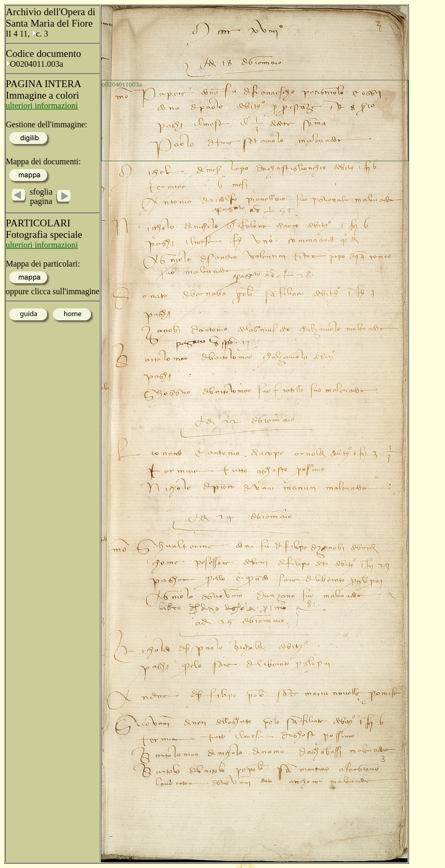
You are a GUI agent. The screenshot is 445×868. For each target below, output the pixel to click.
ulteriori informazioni (42, 106)
